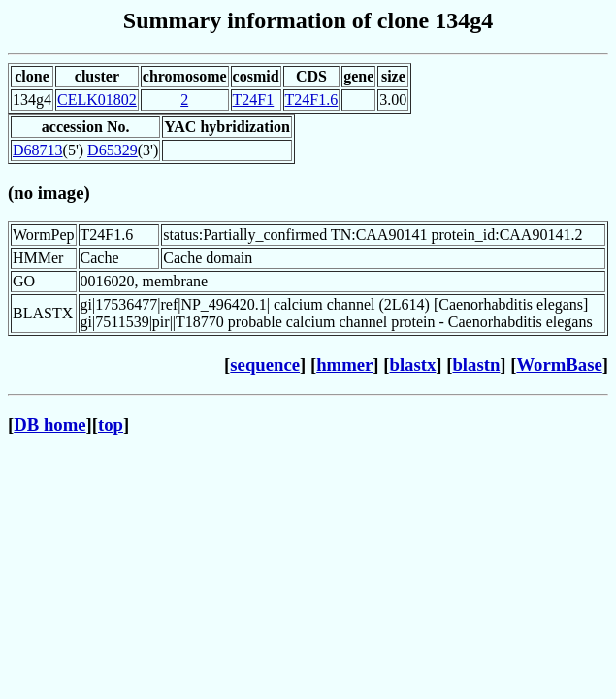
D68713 (38, 150)
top (111, 425)
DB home (49, 425)
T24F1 (254, 100)
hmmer (344, 365)
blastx (413, 365)
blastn (476, 365)
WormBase (559, 365)
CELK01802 (97, 100)
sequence (265, 365)
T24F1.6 (312, 100)
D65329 (113, 150)
